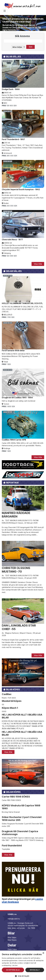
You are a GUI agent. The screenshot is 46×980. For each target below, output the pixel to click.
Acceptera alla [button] (13, 970)
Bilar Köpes (12, 940)
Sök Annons (22, 36)
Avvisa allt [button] (35, 970)
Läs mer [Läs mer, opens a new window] (15, 965)
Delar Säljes (12, 949)
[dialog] (23, 965)
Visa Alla (38, 264)
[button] (23, 976)
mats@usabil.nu (14, 919)
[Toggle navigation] (5, 11)
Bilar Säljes (12, 938)
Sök (31, 47)
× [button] (43, 953)
